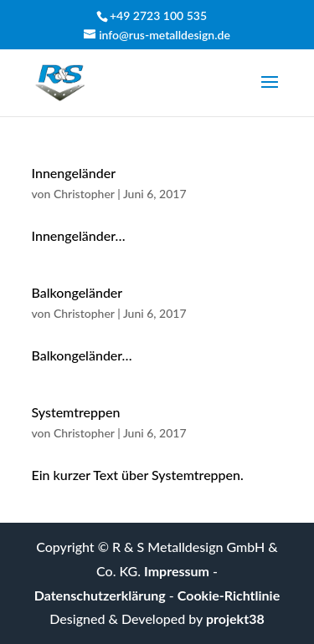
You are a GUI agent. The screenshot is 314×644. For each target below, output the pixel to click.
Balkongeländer (77, 292)
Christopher (84, 194)
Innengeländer (74, 173)
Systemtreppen (76, 412)
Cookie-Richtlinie (229, 595)
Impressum (177, 571)
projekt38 (235, 618)
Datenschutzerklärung (100, 595)
